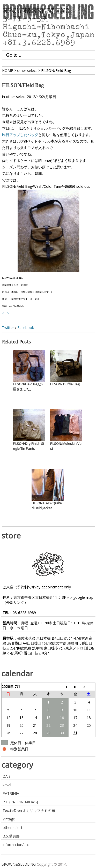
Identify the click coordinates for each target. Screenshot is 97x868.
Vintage (9, 819)
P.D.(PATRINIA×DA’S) (20, 802)
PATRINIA (11, 793)
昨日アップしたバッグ (20, 135)
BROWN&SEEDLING (18, 864)
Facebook (26, 328)
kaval (7, 785)
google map (83, 597)
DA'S (7, 776)
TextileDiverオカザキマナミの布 (29, 810)
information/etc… (17, 845)
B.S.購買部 (11, 836)
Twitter (8, 328)
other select (16, 97)
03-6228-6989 (24, 613)
